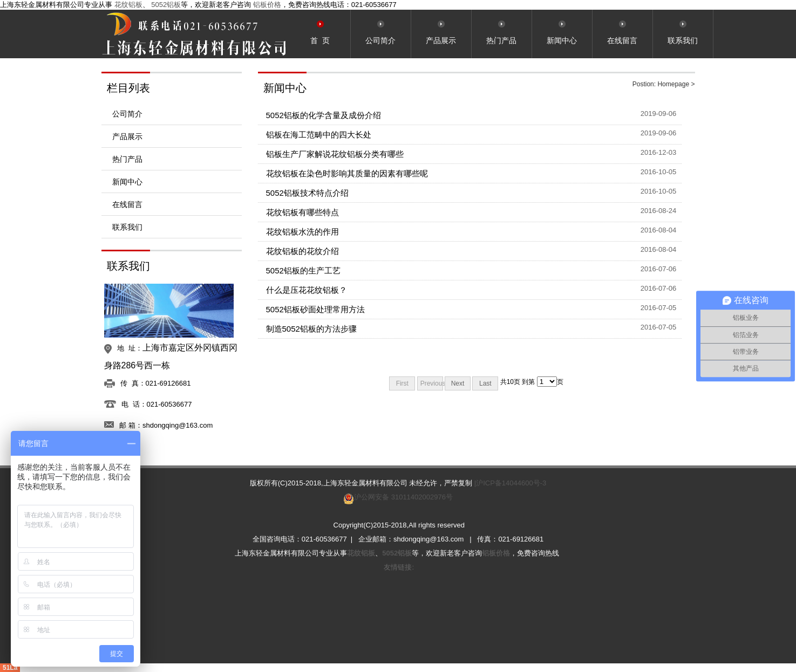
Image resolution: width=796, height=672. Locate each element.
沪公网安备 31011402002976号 (403, 497)
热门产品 (127, 159)
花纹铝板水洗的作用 (302, 232)
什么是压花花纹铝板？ (307, 290)
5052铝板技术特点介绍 (307, 193)
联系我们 (127, 227)
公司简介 (127, 114)
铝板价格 (267, 5)
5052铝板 (166, 5)
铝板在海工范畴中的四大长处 (319, 135)
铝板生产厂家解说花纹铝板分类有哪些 (335, 154)
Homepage (673, 84)
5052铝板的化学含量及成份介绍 (324, 115)
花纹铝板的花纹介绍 (302, 251)
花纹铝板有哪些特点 (302, 212)
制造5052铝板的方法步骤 (311, 329)
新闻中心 (127, 182)
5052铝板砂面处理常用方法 (315, 309)
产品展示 (127, 136)
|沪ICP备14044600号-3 (510, 483)
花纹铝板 (128, 5)
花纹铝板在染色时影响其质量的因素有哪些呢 (347, 173)
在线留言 (127, 204)
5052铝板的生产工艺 (303, 270)
